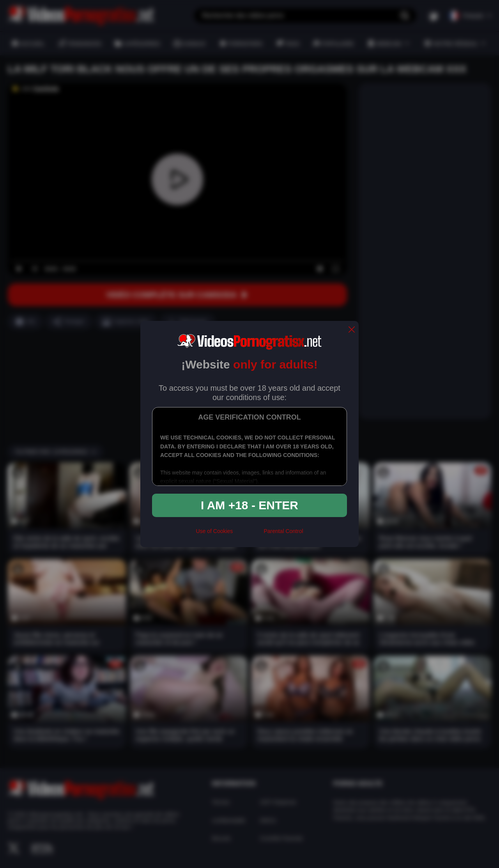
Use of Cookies (214, 531)
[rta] (248, 535)
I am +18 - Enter (249, 505)
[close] (352, 330)
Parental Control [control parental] (283, 531)
